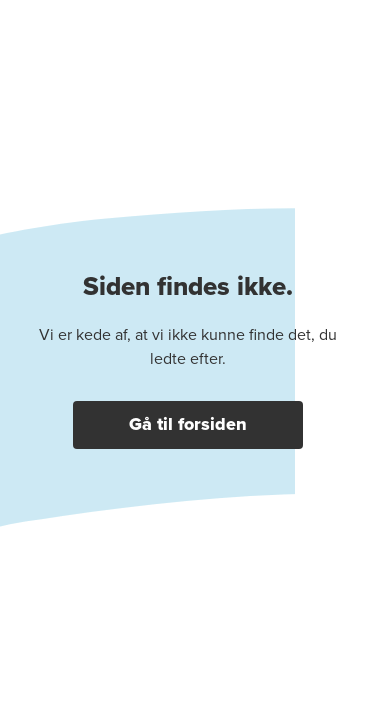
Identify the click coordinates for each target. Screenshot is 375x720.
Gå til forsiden (188, 424)
